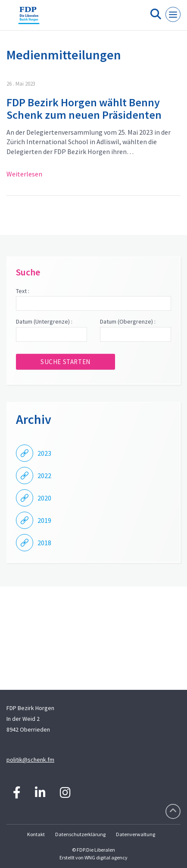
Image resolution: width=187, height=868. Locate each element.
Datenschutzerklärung (80, 834)
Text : (23, 291)
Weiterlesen (24, 174)
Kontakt (36, 834)
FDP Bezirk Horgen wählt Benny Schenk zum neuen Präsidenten (84, 108)
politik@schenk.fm (30, 760)
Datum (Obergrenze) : (128, 321)
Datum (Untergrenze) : (44, 321)
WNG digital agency (106, 857)
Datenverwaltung (136, 834)
